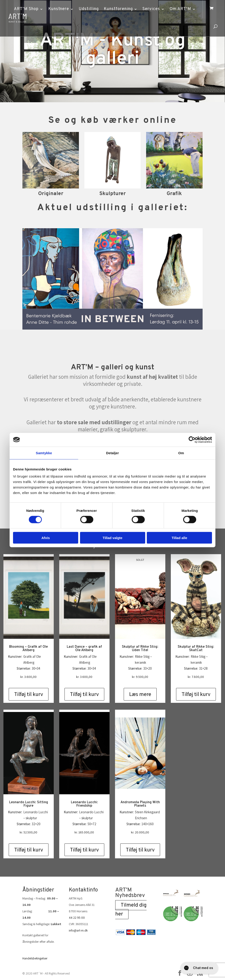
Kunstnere (59, 9)
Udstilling (89, 9)
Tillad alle (179, 538)
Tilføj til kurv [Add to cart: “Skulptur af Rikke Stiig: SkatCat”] (196, 694)
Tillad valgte (112, 538)
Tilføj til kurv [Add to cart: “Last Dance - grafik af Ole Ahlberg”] (84, 694)
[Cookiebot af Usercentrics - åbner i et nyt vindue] (192, 440)
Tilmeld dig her (131, 910)
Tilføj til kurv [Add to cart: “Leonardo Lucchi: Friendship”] (84, 850)
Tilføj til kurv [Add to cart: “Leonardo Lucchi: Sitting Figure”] (29, 850)
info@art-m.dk (78, 930)
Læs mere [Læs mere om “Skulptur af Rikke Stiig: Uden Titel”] (140, 694)
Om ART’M (180, 9)
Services (151, 9)
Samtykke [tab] (44, 453)
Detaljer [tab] (112, 453)
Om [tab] (181, 453)
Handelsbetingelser (35, 958)
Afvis (46, 538)
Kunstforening (118, 9)
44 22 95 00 (77, 918)
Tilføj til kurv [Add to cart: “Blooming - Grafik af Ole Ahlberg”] (29, 694)
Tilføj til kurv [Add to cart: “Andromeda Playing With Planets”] (140, 850)
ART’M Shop (26, 9)
